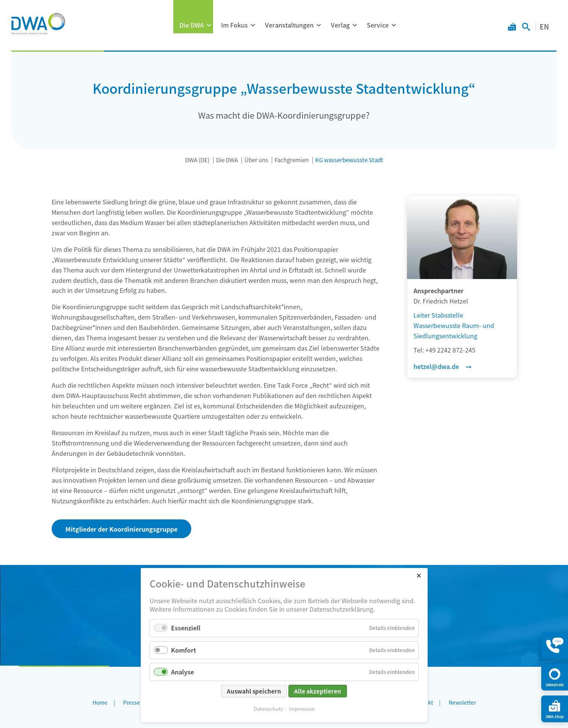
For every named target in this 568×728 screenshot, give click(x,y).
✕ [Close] (419, 575)
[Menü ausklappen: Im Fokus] (253, 25)
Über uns (256, 160)
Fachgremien (292, 160)
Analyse (182, 672)
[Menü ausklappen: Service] (394, 25)
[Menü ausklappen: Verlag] (355, 25)
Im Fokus (234, 25)
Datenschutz (268, 709)
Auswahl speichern (254, 691)
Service (378, 25)
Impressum (302, 709)
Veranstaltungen (289, 25)
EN (544, 26)
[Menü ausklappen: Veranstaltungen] (319, 25)
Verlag (340, 25)
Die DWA (192, 25)
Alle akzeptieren (318, 691)
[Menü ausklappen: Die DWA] (209, 25)
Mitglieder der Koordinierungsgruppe (121, 529)
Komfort (184, 650)
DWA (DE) (197, 160)
